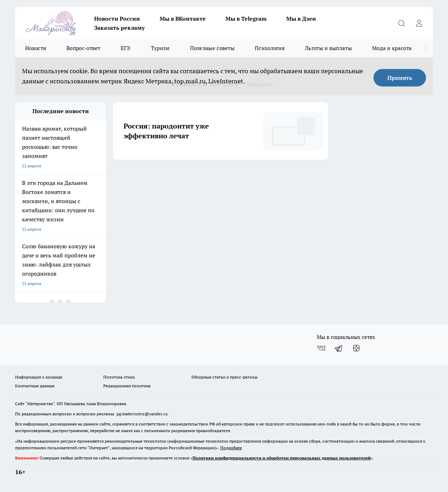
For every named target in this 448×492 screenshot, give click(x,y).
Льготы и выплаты (328, 48)
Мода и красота (392, 48)
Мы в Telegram (246, 19)
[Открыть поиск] (401, 23)
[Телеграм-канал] (339, 348)
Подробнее (231, 448)
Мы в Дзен (301, 19)
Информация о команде (39, 377)
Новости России (117, 19)
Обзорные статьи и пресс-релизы (225, 377)
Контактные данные (35, 386)
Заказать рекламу (119, 28)
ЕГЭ (126, 48)
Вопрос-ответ (83, 48)
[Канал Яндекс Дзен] (356, 348)
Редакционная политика (127, 386)
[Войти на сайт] (419, 23)
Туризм (160, 48)
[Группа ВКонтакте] (321, 348)
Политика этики (119, 377)
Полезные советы (212, 48)
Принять (400, 78)
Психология (270, 48)
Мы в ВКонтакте (183, 19)
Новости (36, 48)
